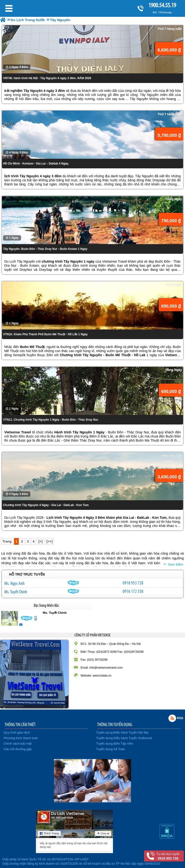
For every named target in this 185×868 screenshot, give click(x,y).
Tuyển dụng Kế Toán (111, 749)
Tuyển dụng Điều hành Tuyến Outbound (124, 738)
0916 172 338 (133, 591)
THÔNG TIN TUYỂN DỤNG (115, 724)
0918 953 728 (133, 583)
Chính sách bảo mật (18, 744)
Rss (172, 718)
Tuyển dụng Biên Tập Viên (115, 744)
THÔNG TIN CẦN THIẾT (20, 724)
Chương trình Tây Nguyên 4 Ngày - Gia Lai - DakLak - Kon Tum (46, 505)
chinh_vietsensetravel (73, 591)
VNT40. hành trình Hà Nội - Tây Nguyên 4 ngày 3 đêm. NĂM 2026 (47, 78)
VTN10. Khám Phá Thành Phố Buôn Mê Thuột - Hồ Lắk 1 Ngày (45, 334)
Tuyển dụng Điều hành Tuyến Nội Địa (122, 732)
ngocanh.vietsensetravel (73, 583)
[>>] (50, 541)
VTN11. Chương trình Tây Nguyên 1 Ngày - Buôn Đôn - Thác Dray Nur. (51, 420)
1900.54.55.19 (162, 5)
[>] (40, 541)
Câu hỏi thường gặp (18, 749)
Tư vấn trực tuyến (168, 856)
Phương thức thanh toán (21, 738)
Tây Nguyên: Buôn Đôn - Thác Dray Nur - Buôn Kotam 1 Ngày (45, 249)
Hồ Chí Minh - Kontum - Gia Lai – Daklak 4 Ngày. (36, 164)
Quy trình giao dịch (17, 732)
